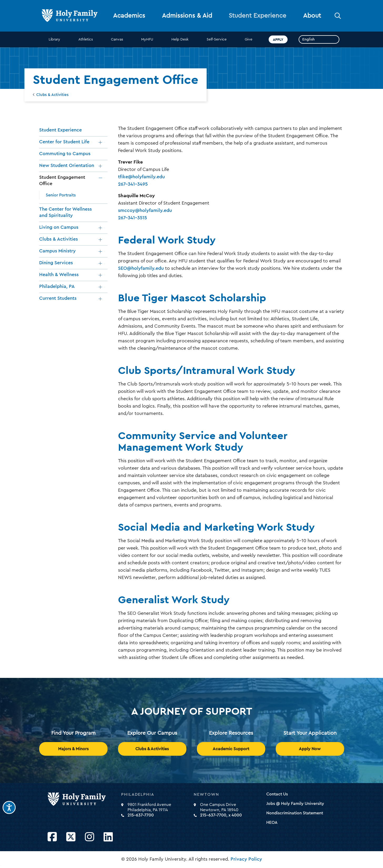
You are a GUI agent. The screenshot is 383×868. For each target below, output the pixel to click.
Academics (129, 16)
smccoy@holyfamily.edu (145, 210)
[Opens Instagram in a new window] (90, 837)
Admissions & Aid (187, 16)
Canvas (117, 39)
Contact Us (277, 794)
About (312, 16)
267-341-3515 (132, 218)
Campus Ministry (57, 251)
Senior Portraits (61, 195)
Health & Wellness (59, 275)
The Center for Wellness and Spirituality (65, 212)
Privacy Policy (246, 859)
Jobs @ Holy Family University (295, 804)
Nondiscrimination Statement (295, 813)
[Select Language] (319, 39)
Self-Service (217, 39)
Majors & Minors (73, 749)
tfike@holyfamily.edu (141, 177)
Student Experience (257, 16)
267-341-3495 (133, 184)
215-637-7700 (141, 815)
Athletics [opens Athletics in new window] (86, 39)
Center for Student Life (64, 142)
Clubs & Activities (52, 95)
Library (54, 39)
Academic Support (231, 749)
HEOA (272, 823)
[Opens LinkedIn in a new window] (108, 837)
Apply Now (310, 749)
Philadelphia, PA (57, 286)
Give (249, 39)
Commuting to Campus (65, 154)
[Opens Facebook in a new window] (52, 837)
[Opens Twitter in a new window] (71, 837)
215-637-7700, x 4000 (221, 815)
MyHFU (147, 39)
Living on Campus (59, 227)
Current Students (58, 298)
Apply (278, 39)
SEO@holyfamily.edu (141, 268)
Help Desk (180, 39)
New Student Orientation (67, 165)
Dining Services (56, 263)
